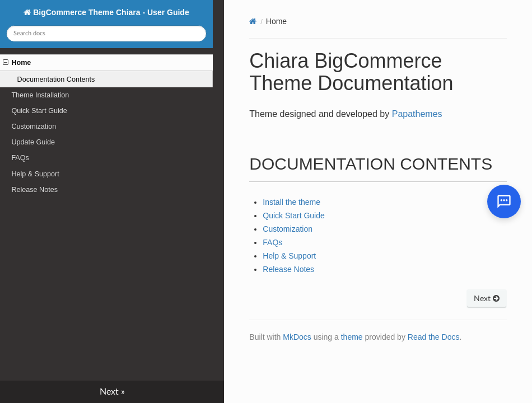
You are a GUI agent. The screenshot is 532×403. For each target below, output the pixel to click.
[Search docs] (106, 34)
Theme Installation (40, 95)
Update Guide (33, 142)
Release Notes (34, 190)
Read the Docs (434, 337)
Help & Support (35, 174)
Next (487, 299)
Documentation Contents (56, 79)
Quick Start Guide (39, 111)
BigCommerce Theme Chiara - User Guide (110, 12)
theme (352, 337)
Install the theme (291, 202)
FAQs (20, 158)
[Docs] (253, 21)
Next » (112, 392)
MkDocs (297, 337)
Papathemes (417, 114)
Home (17, 63)
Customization (34, 126)
